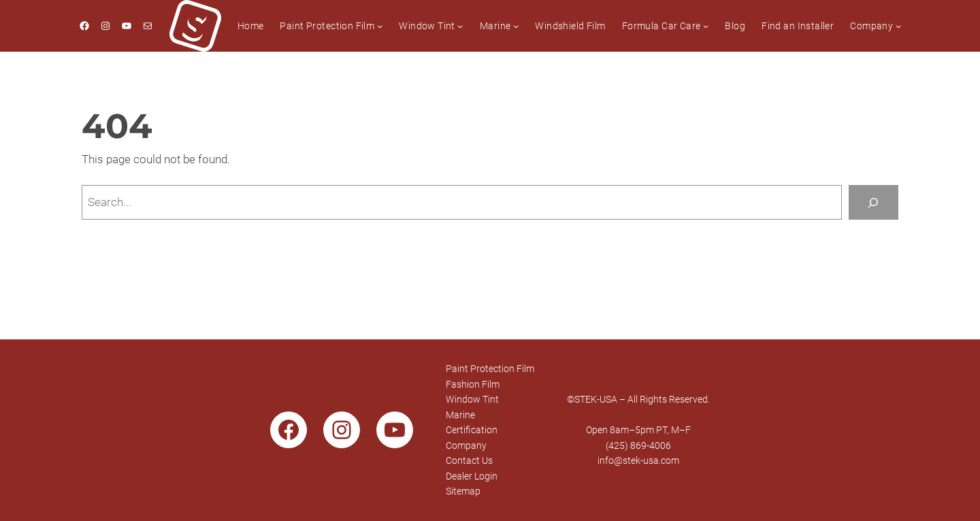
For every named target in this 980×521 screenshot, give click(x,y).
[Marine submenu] (516, 26)
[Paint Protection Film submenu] (380, 26)
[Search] (873, 202)
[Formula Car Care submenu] (706, 26)
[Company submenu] (898, 26)
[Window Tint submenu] (460, 26)
